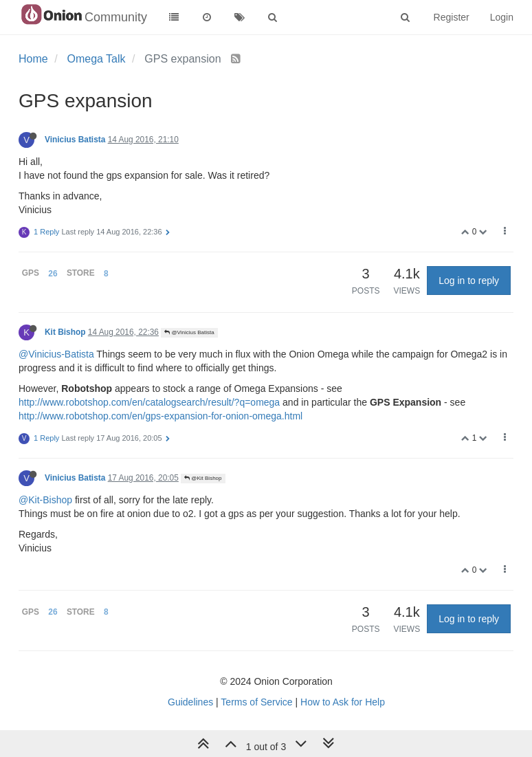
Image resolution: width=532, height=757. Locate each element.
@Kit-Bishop (45, 500)
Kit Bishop (65, 332)
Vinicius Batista (75, 140)
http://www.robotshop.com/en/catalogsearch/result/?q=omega (149, 402)
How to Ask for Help (343, 702)
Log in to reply (469, 281)
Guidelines (190, 702)
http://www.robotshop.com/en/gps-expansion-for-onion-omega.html (160, 416)
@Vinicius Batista (189, 332)
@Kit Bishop (203, 478)
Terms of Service (256, 702)
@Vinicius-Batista (56, 354)
